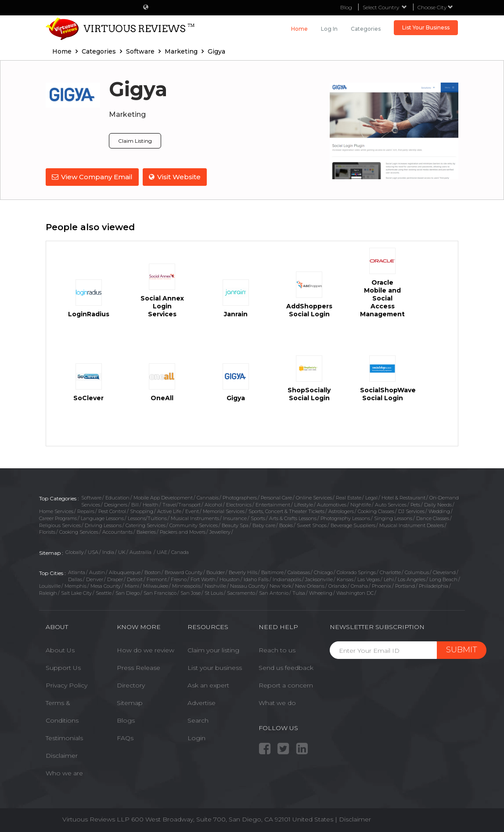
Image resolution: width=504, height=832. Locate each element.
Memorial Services (224, 511)
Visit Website (175, 177)
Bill (135, 504)
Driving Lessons (103, 525)
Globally (75, 552)
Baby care (264, 525)
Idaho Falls (256, 579)
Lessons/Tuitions (147, 518)
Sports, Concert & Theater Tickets (286, 511)
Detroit (135, 579)
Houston (230, 579)
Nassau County (248, 586)
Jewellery (220, 532)
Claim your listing (213, 650)
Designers (116, 504)
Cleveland (444, 572)
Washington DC (355, 593)
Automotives (332, 504)
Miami (132, 586)
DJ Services (411, 511)
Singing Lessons (393, 518)
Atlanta (77, 572)
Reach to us (277, 650)
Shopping (142, 511)
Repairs (86, 511)
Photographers (240, 497)
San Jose (191, 593)
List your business (215, 667)
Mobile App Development (163, 497)
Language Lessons (102, 518)
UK (122, 552)
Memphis (76, 586)
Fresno (179, 579)
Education (117, 497)
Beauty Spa (235, 525)
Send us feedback (286, 667)
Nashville (215, 586)
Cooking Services (79, 532)
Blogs (126, 720)
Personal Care (276, 497)
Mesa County (106, 586)
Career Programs (58, 518)
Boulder (216, 572)
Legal (371, 497)
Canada (180, 552)
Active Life (169, 511)
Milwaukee (156, 586)
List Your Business (426, 27)
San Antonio (274, 593)
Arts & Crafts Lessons (293, 518)
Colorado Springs (356, 572)
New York (280, 586)
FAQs (125, 738)
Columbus (417, 572)
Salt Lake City (76, 593)
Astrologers (341, 511)
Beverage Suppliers (353, 525)
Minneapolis (186, 586)
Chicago (323, 572)
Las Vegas (369, 579)
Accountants (117, 532)
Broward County (184, 572)
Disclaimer (62, 755)
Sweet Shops (312, 525)
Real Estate (349, 497)
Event (192, 511)
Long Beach (443, 579)
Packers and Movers (183, 532)
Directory (131, 685)
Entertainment (273, 504)
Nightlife (361, 504)
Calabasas (299, 572)
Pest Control (112, 511)
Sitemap (130, 702)
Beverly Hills (243, 572)
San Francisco (160, 593)
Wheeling (321, 593)
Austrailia (141, 552)
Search (198, 720)
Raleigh (48, 593)
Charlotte (390, 572)
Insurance (235, 518)
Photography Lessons (345, 518)
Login (196, 738)
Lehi (389, 579)
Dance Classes (433, 518)
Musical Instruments (195, 518)
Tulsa (299, 593)
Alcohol (213, 504)
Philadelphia (434, 586)
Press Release (139, 667)
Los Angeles (412, 579)
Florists (47, 532)
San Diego (128, 593)
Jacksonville (319, 579)
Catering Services (146, 525)
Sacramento (241, 593)
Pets (415, 504)
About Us (60, 650)
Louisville (50, 586)
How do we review (146, 650)
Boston (153, 572)
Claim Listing (135, 141)
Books (286, 525)
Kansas (345, 579)
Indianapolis (287, 579)
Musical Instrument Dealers (412, 525)
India (108, 552)
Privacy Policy (67, 685)
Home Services (56, 511)
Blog (346, 7)
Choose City (435, 7)
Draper (115, 579)
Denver (95, 579)
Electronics (239, 504)
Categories (366, 29)
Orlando (338, 586)
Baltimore (272, 572)
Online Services (314, 497)
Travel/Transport (182, 504)
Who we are (64, 773)
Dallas (75, 579)
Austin (97, 572)
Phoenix (382, 586)
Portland (405, 586)
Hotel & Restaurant (403, 497)
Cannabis (208, 497)
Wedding (439, 511)
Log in (329, 29)
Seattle (104, 593)
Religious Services (60, 525)
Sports (258, 518)
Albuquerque (125, 572)
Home (299, 29)
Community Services (194, 525)
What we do (277, 702)
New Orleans (310, 586)
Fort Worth (203, 579)
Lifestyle (304, 504)
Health (151, 504)
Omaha (359, 586)
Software (91, 497)
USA (93, 552)
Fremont (157, 579)
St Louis (214, 593)
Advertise (202, 702)
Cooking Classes (376, 511)
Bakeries (146, 532)
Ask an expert (208, 685)
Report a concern (286, 685)
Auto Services (391, 504)
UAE (162, 552)
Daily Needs (438, 504)
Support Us (63, 667)
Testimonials (64, 738)
